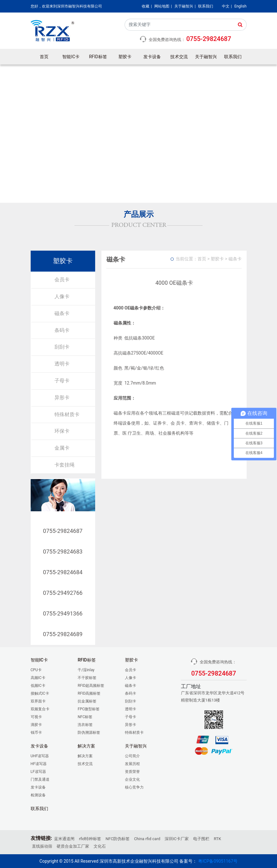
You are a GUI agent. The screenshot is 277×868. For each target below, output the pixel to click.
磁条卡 (62, 313)
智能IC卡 (71, 57)
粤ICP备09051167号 (218, 861)
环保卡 (62, 431)
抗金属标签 (87, 701)
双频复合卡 (40, 709)
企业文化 (132, 779)
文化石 (100, 846)
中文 (226, 6)
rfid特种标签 (90, 839)
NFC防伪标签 (118, 839)
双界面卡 (38, 701)
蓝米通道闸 (64, 839)
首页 (44, 57)
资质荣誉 (132, 772)
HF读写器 (39, 764)
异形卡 (62, 398)
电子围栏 (201, 839)
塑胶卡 (125, 57)
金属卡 (62, 448)
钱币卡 (36, 733)
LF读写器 (38, 772)
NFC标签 (85, 717)
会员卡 (62, 280)
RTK (217, 839)
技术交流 (179, 57)
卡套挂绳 (64, 465)
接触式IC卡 (40, 693)
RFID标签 (98, 57)
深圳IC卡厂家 (177, 839)
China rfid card (147, 839)
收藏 (146, 6)
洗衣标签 (85, 725)
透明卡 (62, 364)
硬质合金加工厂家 (73, 846)
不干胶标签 (87, 678)
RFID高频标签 (89, 693)
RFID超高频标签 (91, 686)
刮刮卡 (62, 347)
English (241, 6)
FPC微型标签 (89, 709)
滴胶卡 (36, 725)
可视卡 (36, 717)
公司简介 (132, 756)
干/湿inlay (86, 670)
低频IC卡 (38, 686)
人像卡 (62, 296)
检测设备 (38, 795)
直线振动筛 (42, 846)
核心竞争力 (134, 787)
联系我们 (206, 6)
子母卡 (62, 381)
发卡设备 (152, 57)
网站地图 (162, 6)
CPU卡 (36, 670)
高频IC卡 (38, 678)
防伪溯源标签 (89, 733)
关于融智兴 (184, 6)
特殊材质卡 (67, 414)
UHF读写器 (40, 756)
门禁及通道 (40, 779)
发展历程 (132, 764)
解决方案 (85, 756)
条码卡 (62, 330)
